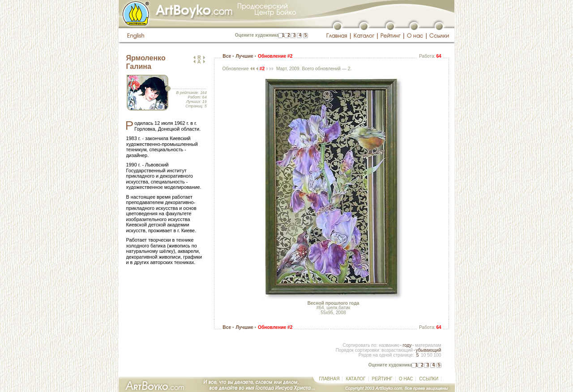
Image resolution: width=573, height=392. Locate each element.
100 (437, 355)
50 (430, 355)
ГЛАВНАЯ (329, 379)
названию (389, 345)
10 (423, 355)
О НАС (406, 379)
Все (227, 56)
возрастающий (397, 350)
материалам (428, 345)
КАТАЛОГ (355, 379)
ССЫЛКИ (429, 379)
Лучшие (244, 56)
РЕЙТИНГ (382, 379)
